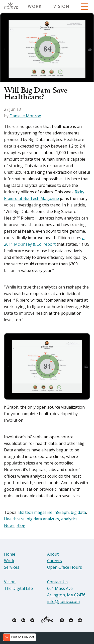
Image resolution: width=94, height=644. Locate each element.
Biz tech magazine (35, 512)
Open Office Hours (65, 567)
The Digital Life (18, 588)
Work (35, 6)
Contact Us (57, 582)
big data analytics (43, 519)
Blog (21, 525)
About (53, 554)
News (9, 525)
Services (12, 567)
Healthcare (14, 519)
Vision (61, 6)
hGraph (62, 512)
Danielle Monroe (25, 116)
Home (10, 554)
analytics (69, 519)
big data (78, 512)
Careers (55, 561)
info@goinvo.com (63, 601)
